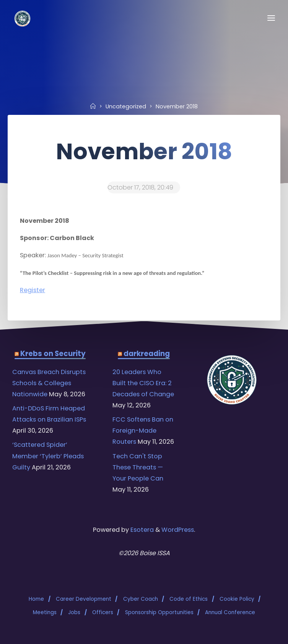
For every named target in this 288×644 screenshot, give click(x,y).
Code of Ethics (189, 599)
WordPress (178, 530)
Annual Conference (230, 612)
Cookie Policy (237, 599)
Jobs (74, 612)
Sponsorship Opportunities (159, 612)
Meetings (45, 612)
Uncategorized (126, 106)
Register (33, 290)
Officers (103, 612)
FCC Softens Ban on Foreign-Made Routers (143, 431)
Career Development (84, 599)
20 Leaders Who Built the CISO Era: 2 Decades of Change (143, 383)
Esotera (141, 530)
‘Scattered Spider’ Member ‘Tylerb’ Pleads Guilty (48, 456)
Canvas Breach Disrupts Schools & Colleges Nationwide (49, 383)
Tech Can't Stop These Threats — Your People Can (138, 467)
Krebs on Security (53, 354)
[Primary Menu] (271, 18)
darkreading (147, 354)
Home (36, 599)
